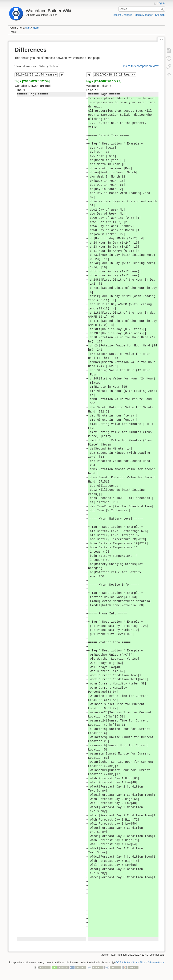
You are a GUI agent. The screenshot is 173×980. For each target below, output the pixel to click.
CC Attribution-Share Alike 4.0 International (140, 963)
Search (163, 9)
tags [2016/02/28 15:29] (104, 81)
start (28, 28)
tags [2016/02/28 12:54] (32, 81)
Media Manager (144, 15)
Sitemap (160, 15)
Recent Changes (122, 15)
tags (36, 28)
